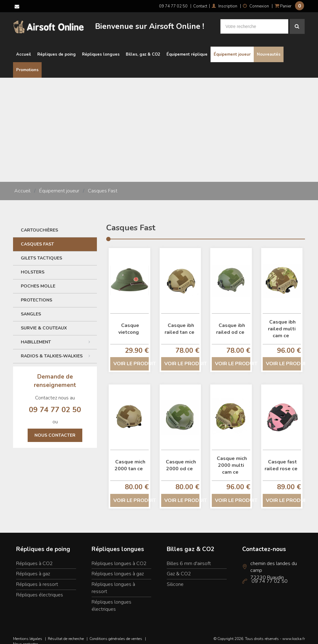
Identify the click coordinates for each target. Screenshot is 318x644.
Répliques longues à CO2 (119, 558)
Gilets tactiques (41, 252)
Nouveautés (269, 49)
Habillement (57, 336)
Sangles (31, 308)
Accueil (24, 49)
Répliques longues (101, 49)
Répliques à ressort (37, 578)
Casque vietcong (129, 323)
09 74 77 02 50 (173, 6)
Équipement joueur (232, 49)
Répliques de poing (57, 49)
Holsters (33, 266)
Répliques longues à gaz (118, 568)
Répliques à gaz (33, 568)
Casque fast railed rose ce (281, 459)
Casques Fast (103, 185)
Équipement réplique (187, 49)
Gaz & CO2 (179, 568)
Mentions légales (28, 633)
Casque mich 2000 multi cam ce (232, 459)
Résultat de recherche (66, 633)
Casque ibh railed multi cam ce (282, 323)
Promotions (27, 64)
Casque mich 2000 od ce (181, 459)
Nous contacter (55, 429)
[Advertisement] (159, 119)
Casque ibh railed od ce (231, 323)
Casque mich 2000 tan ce (130, 459)
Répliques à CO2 (34, 558)
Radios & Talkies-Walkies (57, 350)
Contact (200, 6)
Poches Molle (38, 280)
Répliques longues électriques (111, 600)
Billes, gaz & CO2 (143, 49)
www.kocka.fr (294, 633)
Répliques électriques (40, 589)
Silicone (175, 578)
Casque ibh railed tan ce (179, 323)
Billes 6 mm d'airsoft (189, 558)
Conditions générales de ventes (116, 633)
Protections (36, 294)
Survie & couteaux (44, 322)
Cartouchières (39, 224)
